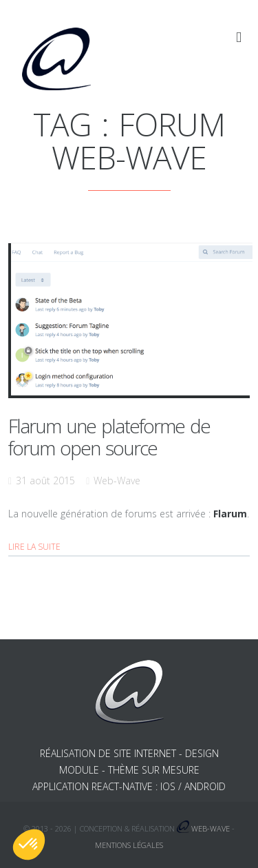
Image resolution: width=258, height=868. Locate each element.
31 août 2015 (45, 480)
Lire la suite (34, 547)
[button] (29, 845)
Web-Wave (117, 480)
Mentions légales (129, 845)
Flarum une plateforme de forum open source (109, 437)
